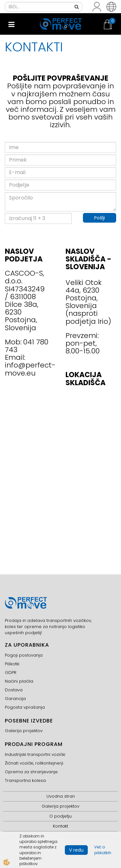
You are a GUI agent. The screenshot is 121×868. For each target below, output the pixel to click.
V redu (76, 850)
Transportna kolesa (25, 780)
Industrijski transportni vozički (35, 754)
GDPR (11, 673)
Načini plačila (19, 681)
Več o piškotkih (103, 850)
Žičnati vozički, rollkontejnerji (34, 763)
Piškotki (12, 664)
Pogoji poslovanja (24, 655)
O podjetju (60, 816)
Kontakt (60, 826)
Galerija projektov (24, 731)
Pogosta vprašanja (25, 707)
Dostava (14, 690)
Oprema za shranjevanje (31, 772)
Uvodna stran (61, 796)
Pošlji (100, 218)
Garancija (15, 699)
